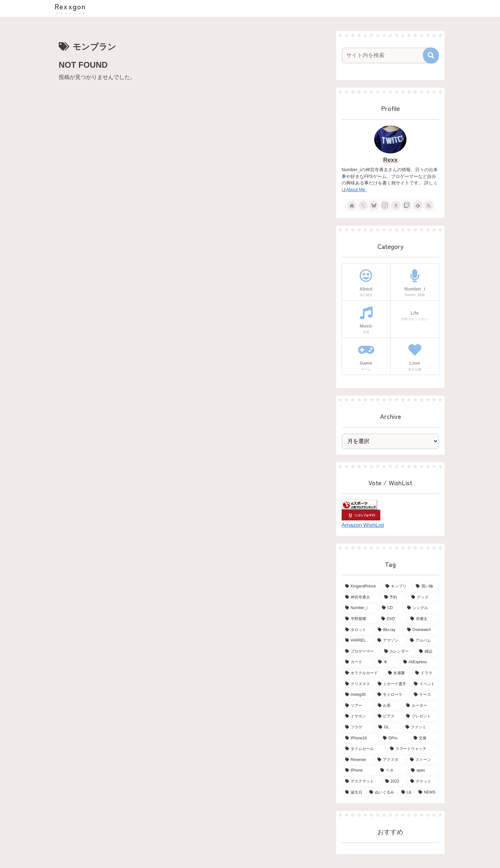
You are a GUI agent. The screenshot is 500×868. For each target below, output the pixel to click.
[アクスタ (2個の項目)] (390, 760)
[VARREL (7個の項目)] (358, 641)
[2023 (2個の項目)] (394, 782)
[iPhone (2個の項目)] (359, 771)
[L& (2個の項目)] (406, 793)
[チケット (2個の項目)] (423, 782)
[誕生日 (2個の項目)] (354, 793)
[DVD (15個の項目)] (392, 619)
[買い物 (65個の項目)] (426, 587)
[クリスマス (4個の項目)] (358, 684)
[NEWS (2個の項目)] (427, 793)
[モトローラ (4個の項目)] (392, 695)
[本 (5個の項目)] (387, 662)
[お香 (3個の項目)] (389, 706)
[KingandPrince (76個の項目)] (362, 587)
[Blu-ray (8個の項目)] (389, 630)
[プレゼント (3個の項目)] (421, 716)
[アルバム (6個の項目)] (423, 641)
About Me (356, 190)
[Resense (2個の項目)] (358, 760)
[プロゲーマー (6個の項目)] (361, 652)
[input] (386, 55)
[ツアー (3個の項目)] (358, 706)
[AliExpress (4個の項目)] (419, 662)
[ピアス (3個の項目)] (389, 716)
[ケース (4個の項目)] (425, 695)
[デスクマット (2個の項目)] (362, 782)
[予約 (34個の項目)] (394, 597)
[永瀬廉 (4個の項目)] (398, 673)
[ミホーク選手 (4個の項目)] (392, 684)
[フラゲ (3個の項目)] (358, 727)
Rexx (390, 160)
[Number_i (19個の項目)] (360, 608)
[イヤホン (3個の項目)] (358, 716)
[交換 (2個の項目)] (425, 738)
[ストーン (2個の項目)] (423, 760)
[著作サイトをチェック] (352, 205)
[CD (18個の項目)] (391, 608)
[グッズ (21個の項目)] (423, 597)
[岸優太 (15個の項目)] (423, 619)
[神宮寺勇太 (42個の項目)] (361, 597)
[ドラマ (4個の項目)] (425, 673)
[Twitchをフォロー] (407, 205)
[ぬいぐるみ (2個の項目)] (382, 793)
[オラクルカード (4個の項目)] (363, 673)
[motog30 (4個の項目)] (358, 695)
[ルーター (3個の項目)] (421, 706)
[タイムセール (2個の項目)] (364, 749)
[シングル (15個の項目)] (421, 608)
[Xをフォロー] (363, 205)
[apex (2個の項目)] (423, 771)
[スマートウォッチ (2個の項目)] (413, 749)
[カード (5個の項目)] (358, 662)
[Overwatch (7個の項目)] (421, 630)
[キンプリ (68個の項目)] (397, 587)
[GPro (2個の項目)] (395, 738)
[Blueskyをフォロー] (374, 205)
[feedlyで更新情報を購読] (418, 205)
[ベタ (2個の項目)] (392, 771)
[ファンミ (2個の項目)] (420, 727)
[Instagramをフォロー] (385, 205)
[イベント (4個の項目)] (425, 684)
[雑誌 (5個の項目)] (427, 652)
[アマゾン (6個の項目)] (390, 641)
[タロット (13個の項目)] (358, 630)
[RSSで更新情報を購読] (429, 205)
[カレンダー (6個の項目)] (398, 652)
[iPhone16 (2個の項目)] (360, 738)
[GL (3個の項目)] (388, 727)
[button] (431, 55)
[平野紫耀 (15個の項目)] (360, 619)
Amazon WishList (363, 525)
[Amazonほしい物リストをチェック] (396, 205)
